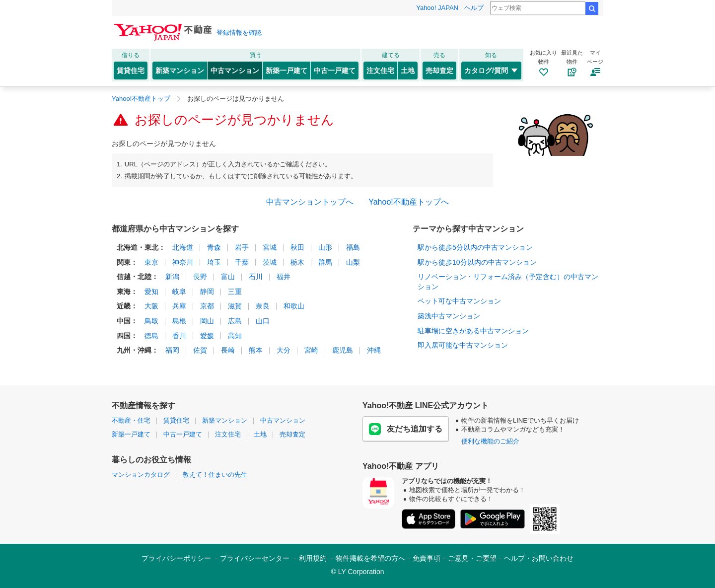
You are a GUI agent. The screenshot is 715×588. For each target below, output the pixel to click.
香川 (179, 336)
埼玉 (214, 262)
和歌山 (294, 306)
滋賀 (235, 306)
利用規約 (313, 558)
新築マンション (180, 71)
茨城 (270, 262)
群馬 (325, 262)
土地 (408, 71)
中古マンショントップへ (310, 202)
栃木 (297, 262)
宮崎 (311, 350)
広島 (235, 321)
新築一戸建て (286, 71)
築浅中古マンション (449, 316)
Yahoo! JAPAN (437, 8)
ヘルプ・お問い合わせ (539, 558)
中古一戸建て (335, 71)
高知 (235, 336)
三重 (235, 292)
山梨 (353, 262)
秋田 (297, 247)
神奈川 (183, 262)
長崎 (228, 350)
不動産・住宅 (131, 420)
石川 (256, 277)
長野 (200, 277)
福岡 (172, 350)
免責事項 (427, 558)
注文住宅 (380, 71)
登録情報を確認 (239, 33)
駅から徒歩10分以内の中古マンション (477, 262)
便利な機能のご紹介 (490, 441)
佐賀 (200, 350)
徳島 (151, 336)
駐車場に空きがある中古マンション (473, 331)
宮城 (270, 247)
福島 (353, 247)
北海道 (183, 247)
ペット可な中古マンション (459, 301)
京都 (207, 306)
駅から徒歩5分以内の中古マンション (475, 247)
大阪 (151, 306)
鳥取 (151, 321)
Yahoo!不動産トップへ (409, 202)
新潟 (172, 277)
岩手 (242, 247)
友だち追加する (406, 429)
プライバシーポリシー (176, 558)
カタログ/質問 (491, 71)
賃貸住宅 (131, 71)
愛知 (151, 292)
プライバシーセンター (255, 558)
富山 (228, 277)
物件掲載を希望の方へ (370, 558)
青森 (214, 247)
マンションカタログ (141, 475)
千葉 (242, 262)
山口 (263, 321)
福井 (284, 277)
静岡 (207, 292)
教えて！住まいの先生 (215, 475)
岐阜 (179, 292)
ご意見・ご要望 (472, 558)
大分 (284, 350)
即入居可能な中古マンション (463, 345)
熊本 (256, 350)
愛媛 (207, 336)
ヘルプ (474, 8)
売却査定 (439, 71)
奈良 (263, 306)
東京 (151, 262)
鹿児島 (343, 350)
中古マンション (235, 71)
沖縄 (374, 350)
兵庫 (179, 306)
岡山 (207, 321)
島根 (179, 321)
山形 (325, 247)
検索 (592, 8)
